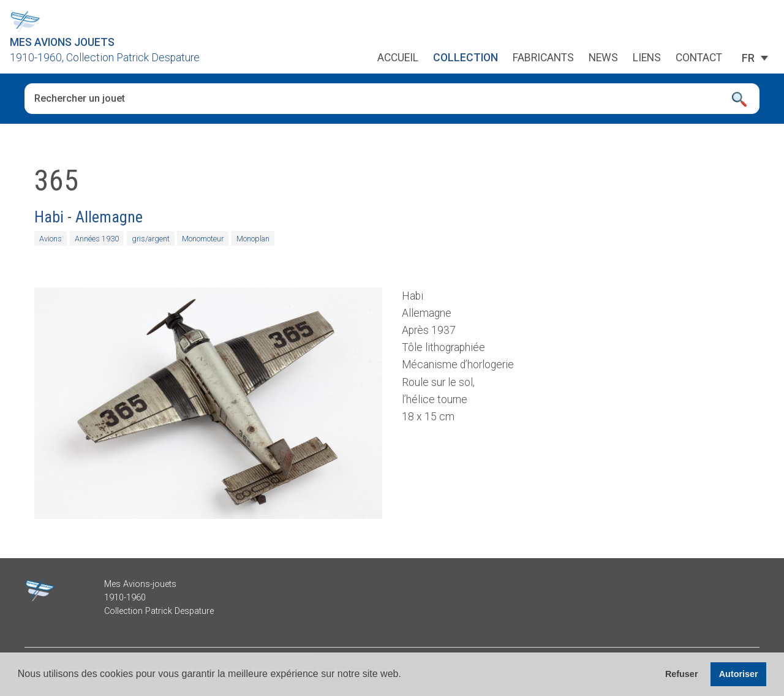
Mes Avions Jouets (62, 42)
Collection (466, 58)
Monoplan (253, 239)
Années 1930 (97, 239)
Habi (49, 217)
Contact (699, 58)
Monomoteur (203, 239)
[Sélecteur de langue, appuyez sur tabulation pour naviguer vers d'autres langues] (748, 58)
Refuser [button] (682, 674)
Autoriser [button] (739, 674)
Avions (51, 239)
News (603, 58)
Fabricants (543, 58)
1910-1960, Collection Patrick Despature (105, 58)
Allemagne (109, 217)
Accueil (398, 58)
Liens (647, 58)
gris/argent (151, 239)
